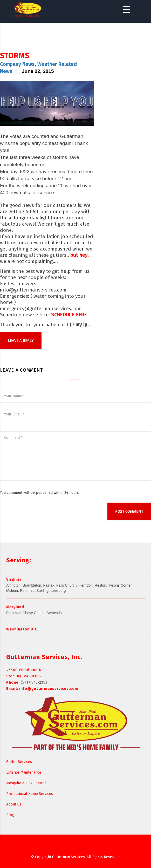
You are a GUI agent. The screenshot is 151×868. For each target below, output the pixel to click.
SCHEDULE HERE (69, 315)
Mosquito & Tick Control (26, 783)
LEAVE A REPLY (21, 341)
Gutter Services (19, 762)
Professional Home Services (30, 794)
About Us (14, 804)
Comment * (75, 456)
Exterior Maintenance (24, 772)
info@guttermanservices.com (49, 689)
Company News (17, 64)
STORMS (15, 56)
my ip (81, 325)
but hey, (80, 255)
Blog (10, 815)
